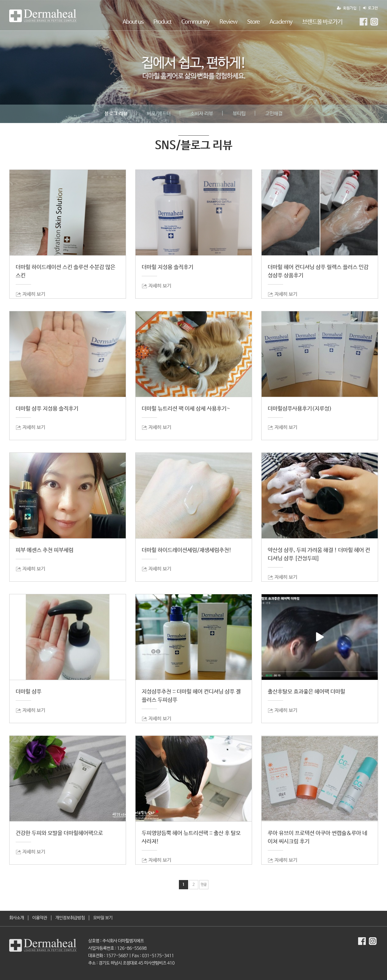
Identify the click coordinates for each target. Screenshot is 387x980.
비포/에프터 (159, 114)
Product (162, 22)
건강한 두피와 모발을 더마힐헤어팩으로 (59, 833)
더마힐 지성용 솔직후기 (168, 267)
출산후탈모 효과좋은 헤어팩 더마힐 (306, 692)
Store (253, 22)
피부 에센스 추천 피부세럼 (45, 550)
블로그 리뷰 (116, 114)
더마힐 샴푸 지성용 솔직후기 (47, 409)
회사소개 (17, 918)
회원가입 (347, 8)
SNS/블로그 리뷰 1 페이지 (43, 16)
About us (133, 22)
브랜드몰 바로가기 (322, 22)
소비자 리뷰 (202, 114)
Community (195, 22)
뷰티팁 (239, 114)
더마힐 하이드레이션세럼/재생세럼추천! (187, 550)
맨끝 (204, 885)
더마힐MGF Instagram (374, 22)
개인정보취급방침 (70, 918)
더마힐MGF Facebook (363, 22)
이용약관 (40, 918)
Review (228, 22)
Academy (281, 22)
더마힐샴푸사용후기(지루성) (300, 409)
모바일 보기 (103, 918)
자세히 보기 (34, 294)
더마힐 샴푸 (29, 692)
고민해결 (274, 114)
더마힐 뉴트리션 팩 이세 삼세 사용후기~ (186, 409)
